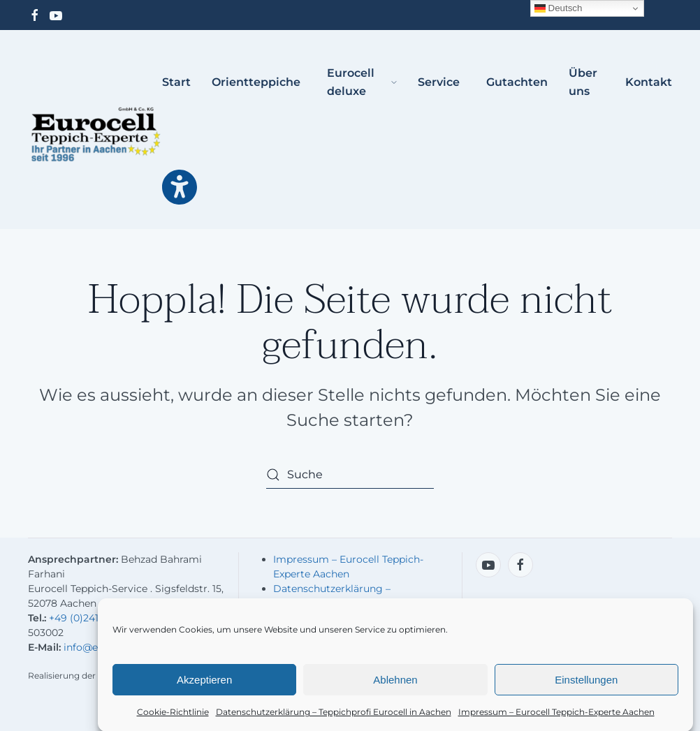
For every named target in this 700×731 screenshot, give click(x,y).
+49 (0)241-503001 (92, 618)
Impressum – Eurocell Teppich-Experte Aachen (556, 716)
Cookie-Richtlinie (173, 716)
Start (176, 82)
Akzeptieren (204, 683)
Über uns (583, 82)
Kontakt (649, 82)
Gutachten (517, 82)
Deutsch (559, 8)
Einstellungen (586, 683)
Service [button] (439, 82)
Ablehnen (395, 683)
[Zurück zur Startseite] (95, 135)
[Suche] (350, 475)
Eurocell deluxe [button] (362, 82)
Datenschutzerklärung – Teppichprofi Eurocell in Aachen (334, 716)
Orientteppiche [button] (256, 82)
